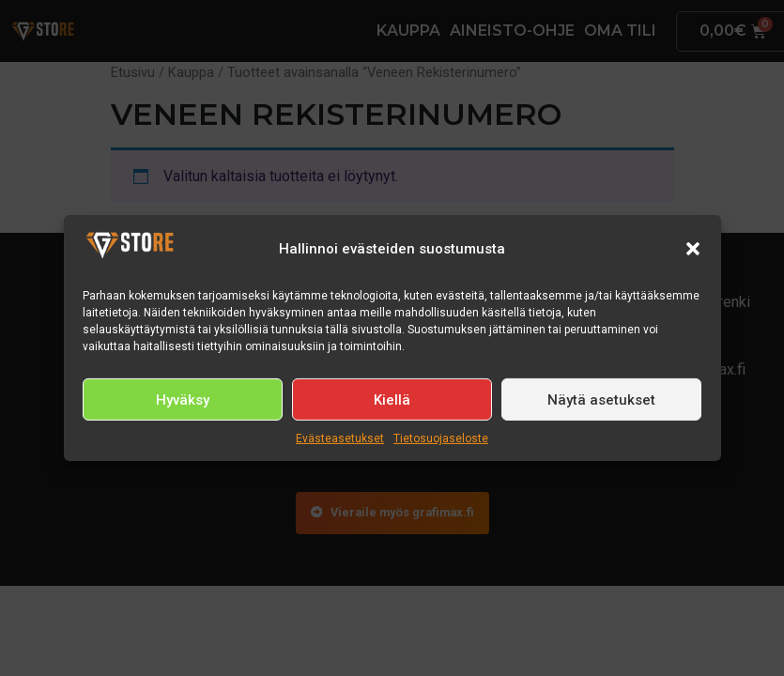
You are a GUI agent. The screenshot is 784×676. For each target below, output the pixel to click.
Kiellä (392, 400)
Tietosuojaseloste (441, 438)
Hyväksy (183, 400)
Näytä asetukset (601, 400)
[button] (693, 249)
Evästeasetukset (340, 438)
